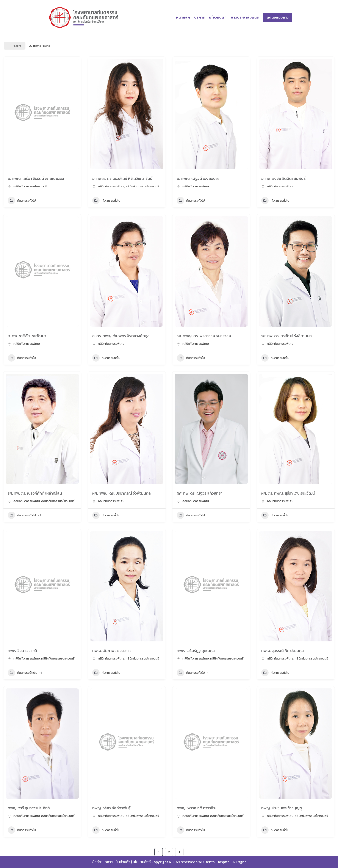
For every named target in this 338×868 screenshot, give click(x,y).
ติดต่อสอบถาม (278, 17)
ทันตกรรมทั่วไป (22, 201)
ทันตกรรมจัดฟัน (22, 673)
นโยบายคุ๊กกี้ (142, 862)
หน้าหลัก (182, 17)
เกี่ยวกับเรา (217, 17)
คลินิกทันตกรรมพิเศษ (111, 186)
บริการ (199, 17)
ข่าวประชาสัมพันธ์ (245, 17)
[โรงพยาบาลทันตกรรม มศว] (84, 17)
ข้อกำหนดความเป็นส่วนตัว (110, 862)
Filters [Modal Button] (15, 46)
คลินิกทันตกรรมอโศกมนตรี (30, 186)
